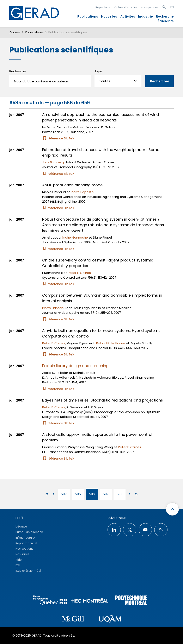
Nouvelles (109, 16)
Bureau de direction (29, 532)
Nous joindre (149, 7)
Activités (128, 16)
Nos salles (22, 554)
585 (78, 494)
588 (120, 494)
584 (64, 494)
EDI (18, 565)
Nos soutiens (24, 549)
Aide (19, 560)
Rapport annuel (26, 543)
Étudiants (166, 21)
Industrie (145, 16)
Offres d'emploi (126, 7)
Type (98, 71)
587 (106, 494)
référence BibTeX (58, 138)
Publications (88, 16)
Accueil (15, 32)
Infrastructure (25, 538)
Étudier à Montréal (28, 571)
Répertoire (103, 7)
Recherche (165, 16)
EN (172, 7)
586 (92, 494)
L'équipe (21, 527)
